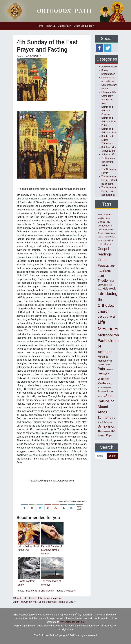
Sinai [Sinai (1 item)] (99, 422)
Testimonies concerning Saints (108, 162)
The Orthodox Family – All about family (109, 191)
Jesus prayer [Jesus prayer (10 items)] (106, 317)
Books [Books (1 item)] (108, 218)
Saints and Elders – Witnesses (107, 140)
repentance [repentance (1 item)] (107, 388)
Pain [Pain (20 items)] (101, 369)
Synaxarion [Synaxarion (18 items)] (106, 426)
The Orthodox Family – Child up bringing (109, 180)
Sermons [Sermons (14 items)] (104, 418)
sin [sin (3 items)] (113, 418)
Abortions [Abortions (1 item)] (101, 214)
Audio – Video (109, 67)
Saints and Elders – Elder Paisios (109, 122)
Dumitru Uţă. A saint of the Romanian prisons (38, 598)
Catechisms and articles (41, 591)
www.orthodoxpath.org (72, 622)
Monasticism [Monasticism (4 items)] (105, 361)
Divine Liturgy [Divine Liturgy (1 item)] (111, 233)
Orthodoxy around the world (107, 100)
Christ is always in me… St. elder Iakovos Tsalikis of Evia (44, 602)
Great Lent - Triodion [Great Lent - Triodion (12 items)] (104, 276)
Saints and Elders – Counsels (107, 111)
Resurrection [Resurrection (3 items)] (104, 391)
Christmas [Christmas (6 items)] (104, 222)
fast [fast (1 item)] (105, 241)
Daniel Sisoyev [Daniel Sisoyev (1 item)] (108, 230)
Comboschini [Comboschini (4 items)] (105, 226)
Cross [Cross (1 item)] (100, 230)
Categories (64, 26)
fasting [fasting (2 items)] (110, 240)
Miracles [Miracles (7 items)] (103, 357)
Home (40, 26)
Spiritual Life (108, 155)
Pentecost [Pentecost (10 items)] (105, 383)
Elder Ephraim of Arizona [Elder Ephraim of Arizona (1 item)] (107, 237)
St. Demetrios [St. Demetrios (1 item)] (107, 422)
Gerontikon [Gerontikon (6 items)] (104, 244)
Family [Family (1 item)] (100, 241)
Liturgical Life (109, 92)
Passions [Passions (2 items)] (110, 369)
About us (51, 26)
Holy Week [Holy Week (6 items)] (109, 289)
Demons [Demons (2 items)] (101, 233)
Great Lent (69, 591)
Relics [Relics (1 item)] (100, 388)
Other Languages (83, 26)
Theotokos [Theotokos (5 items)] (104, 431)
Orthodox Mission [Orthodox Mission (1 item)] (104, 365)
